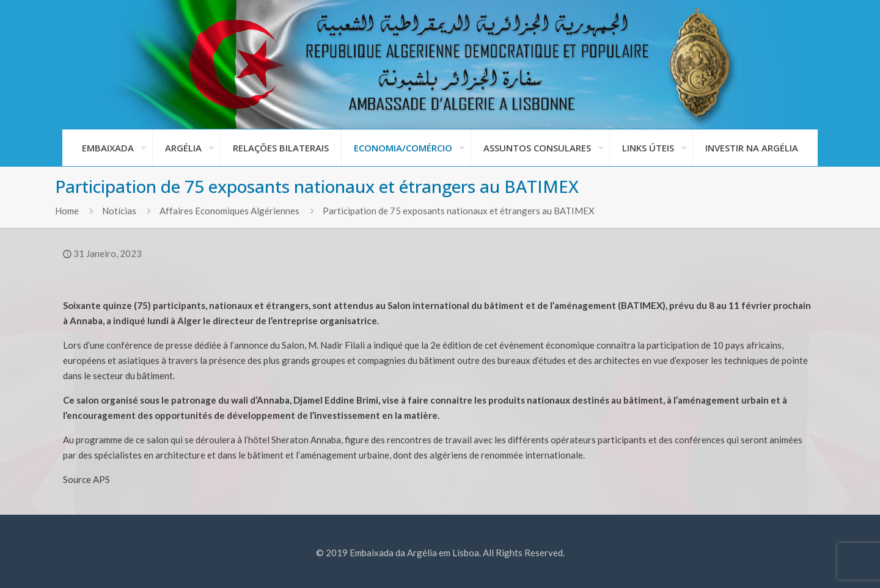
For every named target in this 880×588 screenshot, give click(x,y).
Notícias (119, 211)
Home (67, 211)
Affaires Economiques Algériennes (229, 211)
